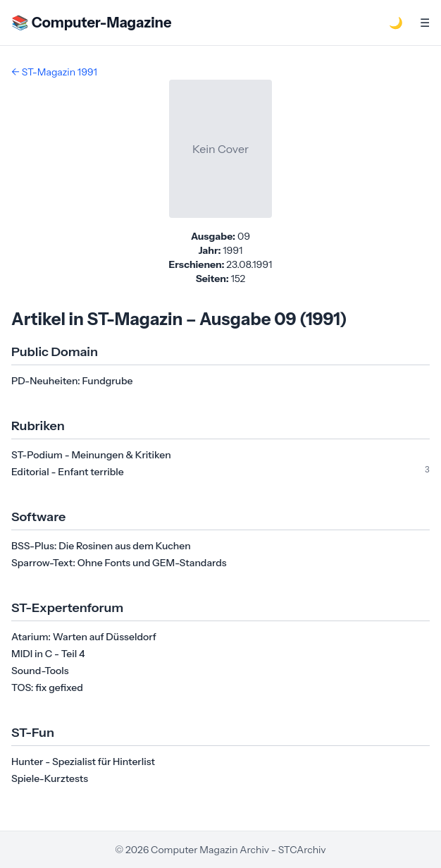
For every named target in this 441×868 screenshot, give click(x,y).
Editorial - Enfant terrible (68, 472)
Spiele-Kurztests (50, 778)
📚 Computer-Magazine (91, 23)
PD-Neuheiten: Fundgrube (72, 381)
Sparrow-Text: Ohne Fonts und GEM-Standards (119, 563)
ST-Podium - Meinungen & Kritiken (91, 455)
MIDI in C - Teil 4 (48, 654)
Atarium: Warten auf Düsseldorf (84, 637)
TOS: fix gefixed (47, 687)
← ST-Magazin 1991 (54, 72)
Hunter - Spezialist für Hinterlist (83, 762)
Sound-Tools (40, 671)
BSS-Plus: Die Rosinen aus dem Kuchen (101, 546)
